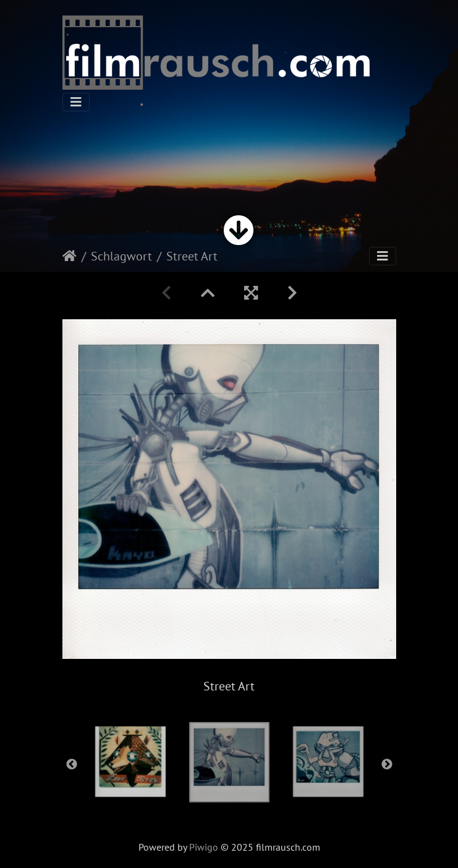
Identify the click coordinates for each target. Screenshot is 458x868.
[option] (229, 762)
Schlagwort (121, 256)
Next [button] (387, 765)
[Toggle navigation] (76, 102)
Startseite (70, 256)
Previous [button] (72, 765)
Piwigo (204, 847)
